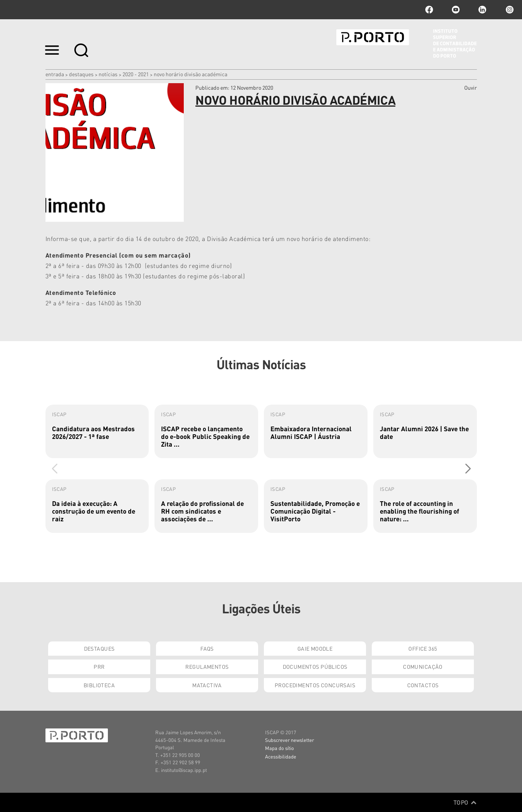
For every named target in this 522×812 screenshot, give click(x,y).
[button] (468, 469)
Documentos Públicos (315, 666)
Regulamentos (207, 666)
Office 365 (423, 648)
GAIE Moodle (315, 648)
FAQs (207, 648)
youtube (456, 10)
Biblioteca (99, 685)
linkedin (482, 10)
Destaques (81, 74)
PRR (99, 666)
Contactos (423, 685)
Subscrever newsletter (290, 740)
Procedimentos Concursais (315, 685)
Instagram (509, 10)
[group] (97, 431)
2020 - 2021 (136, 74)
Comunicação (423, 666)
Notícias (108, 74)
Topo (465, 802)
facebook (429, 10)
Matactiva (207, 685)
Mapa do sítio (279, 748)
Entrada (55, 74)
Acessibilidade (281, 756)
